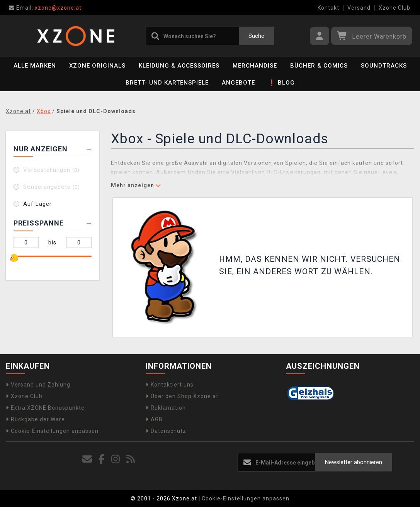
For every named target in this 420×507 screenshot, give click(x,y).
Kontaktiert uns (170, 385)
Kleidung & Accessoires (179, 66)
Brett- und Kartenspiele (167, 83)
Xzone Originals (97, 66)
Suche (256, 36)
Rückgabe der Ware (35, 419)
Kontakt (328, 8)
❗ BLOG (281, 83)
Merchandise (255, 66)
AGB (154, 419)
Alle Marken (35, 66)
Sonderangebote (52, 187)
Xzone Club (394, 8)
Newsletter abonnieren (354, 462)
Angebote (238, 83)
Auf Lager (37, 204)
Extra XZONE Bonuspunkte (45, 408)
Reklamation (166, 408)
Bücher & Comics (319, 66)
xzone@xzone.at (45, 8)
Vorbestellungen (51, 170)
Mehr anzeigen (136, 185)
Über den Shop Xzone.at (182, 396)
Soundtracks (384, 66)
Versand (359, 8)
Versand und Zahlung (38, 385)
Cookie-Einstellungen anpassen (52, 431)
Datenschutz (166, 431)
